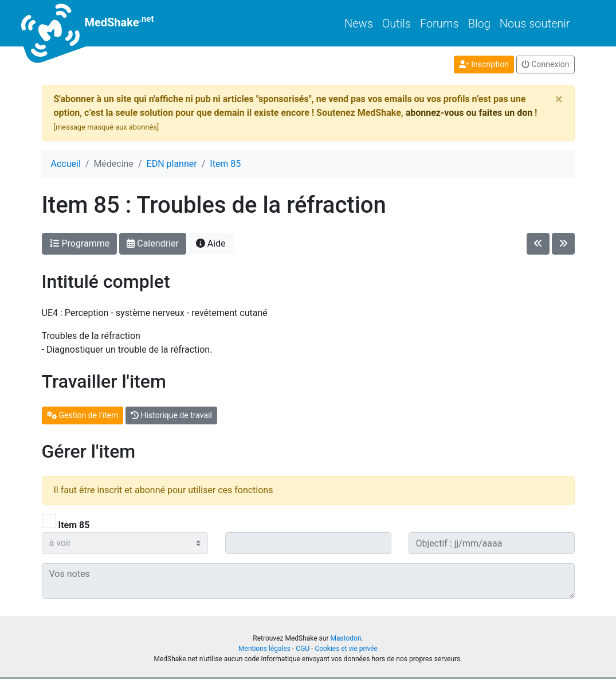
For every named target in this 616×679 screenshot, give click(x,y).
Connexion (546, 64)
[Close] (559, 99)
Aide (211, 243)
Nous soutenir (535, 24)
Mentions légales (264, 649)
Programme (80, 243)
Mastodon (346, 638)
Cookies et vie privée (346, 649)
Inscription (484, 64)
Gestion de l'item (83, 415)
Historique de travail (171, 415)
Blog (479, 24)
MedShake (98, 23)
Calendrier (153, 243)
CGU (303, 649)
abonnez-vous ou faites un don (469, 113)
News (359, 24)
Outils (397, 24)
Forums (440, 24)
